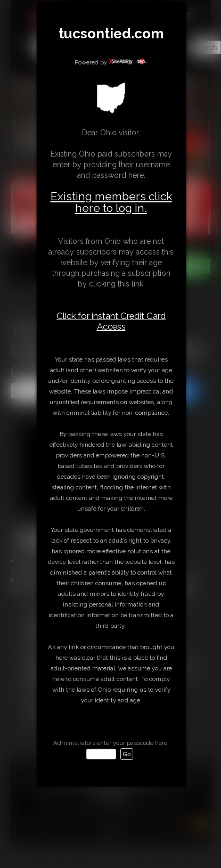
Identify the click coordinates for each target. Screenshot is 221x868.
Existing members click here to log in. (111, 202)
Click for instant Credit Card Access (111, 321)
